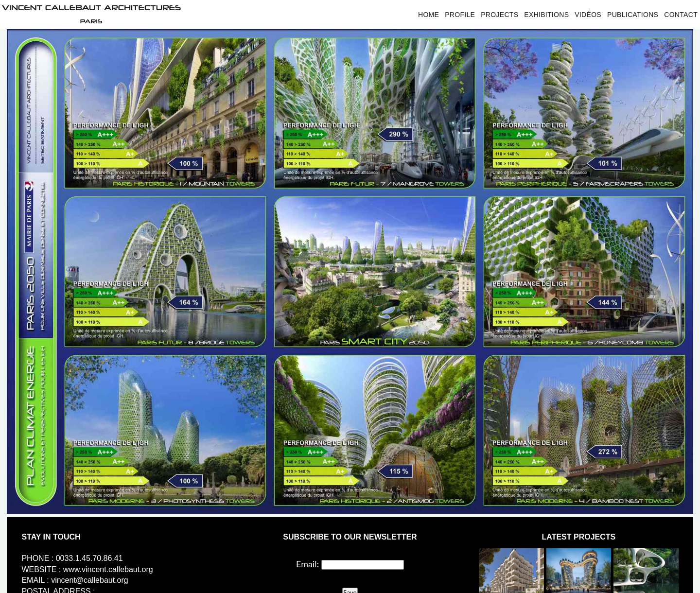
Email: (307, 564)
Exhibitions (546, 15)
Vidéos (588, 15)
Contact (681, 15)
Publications (633, 15)
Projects (499, 15)
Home (429, 15)
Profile (460, 15)
